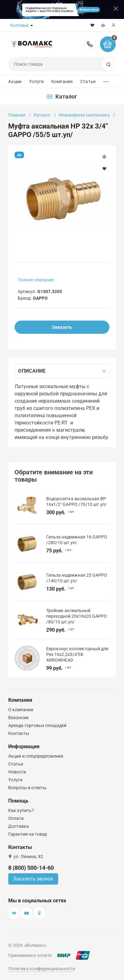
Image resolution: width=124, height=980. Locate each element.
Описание (32, 371)
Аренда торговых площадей (37, 725)
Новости (17, 772)
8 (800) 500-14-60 (90, 44)
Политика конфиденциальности (42, 969)
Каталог (42, 115)
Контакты (19, 733)
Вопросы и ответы (27, 788)
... (106, 80)
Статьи (88, 81)
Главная (17, 115)
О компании (21, 710)
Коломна (19, 25)
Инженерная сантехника (84, 115)
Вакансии (18, 718)
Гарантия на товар (28, 834)
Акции (15, 81)
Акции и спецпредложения (36, 756)
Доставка (19, 826)
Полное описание (36, 280)
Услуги (36, 81)
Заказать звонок (33, 879)
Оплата (16, 818)
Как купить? (21, 810)
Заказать (62, 327)
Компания (62, 81)
